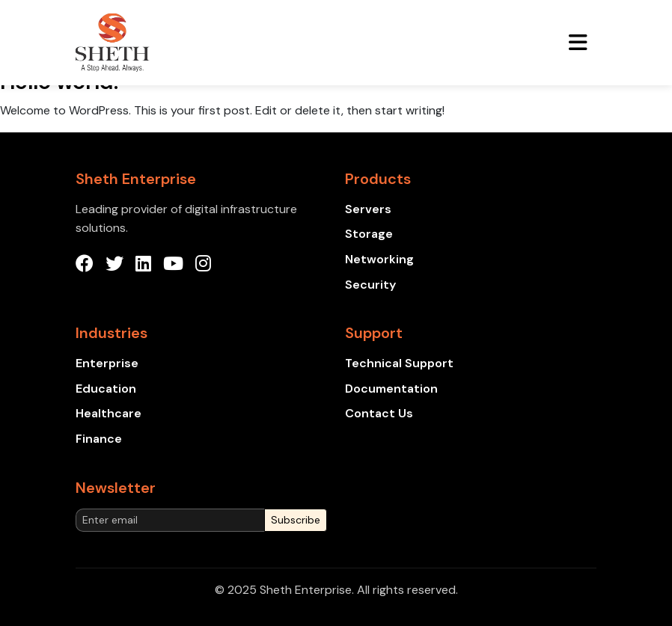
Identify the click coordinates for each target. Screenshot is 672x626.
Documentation (391, 389)
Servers (368, 209)
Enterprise (107, 363)
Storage (369, 234)
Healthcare (109, 413)
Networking (379, 259)
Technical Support (399, 363)
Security (370, 285)
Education (106, 389)
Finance (99, 439)
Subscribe (296, 520)
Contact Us (379, 413)
